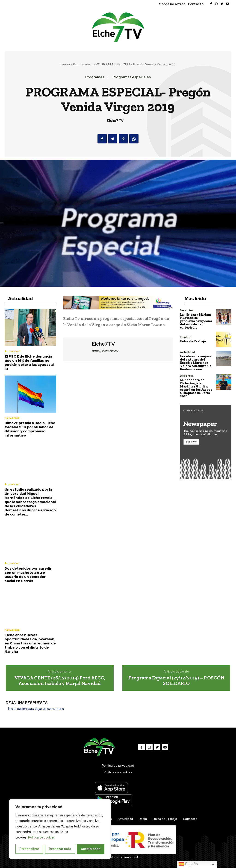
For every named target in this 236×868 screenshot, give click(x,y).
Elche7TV (115, 121)
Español (189, 864)
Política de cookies (41, 837)
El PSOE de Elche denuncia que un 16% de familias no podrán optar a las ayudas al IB (29, 363)
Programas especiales (132, 77)
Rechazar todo (60, 849)
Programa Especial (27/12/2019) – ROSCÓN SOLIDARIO (176, 680)
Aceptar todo (91, 849)
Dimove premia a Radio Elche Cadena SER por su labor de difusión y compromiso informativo (30, 429)
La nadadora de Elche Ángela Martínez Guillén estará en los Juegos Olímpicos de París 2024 (196, 388)
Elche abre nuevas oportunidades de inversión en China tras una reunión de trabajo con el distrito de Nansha (30, 643)
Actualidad (12, 351)
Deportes (187, 310)
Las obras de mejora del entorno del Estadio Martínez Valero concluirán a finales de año (196, 363)
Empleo (185, 337)
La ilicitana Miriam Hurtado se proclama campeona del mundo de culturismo (196, 321)
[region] (60, 829)
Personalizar (29, 849)
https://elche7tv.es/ (105, 351)
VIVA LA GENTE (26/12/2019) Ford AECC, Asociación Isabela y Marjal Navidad (60, 680)
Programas (82, 64)
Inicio (65, 64)
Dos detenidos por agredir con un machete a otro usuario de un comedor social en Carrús (28, 575)
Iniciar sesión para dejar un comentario (36, 709)
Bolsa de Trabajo (193, 341)
